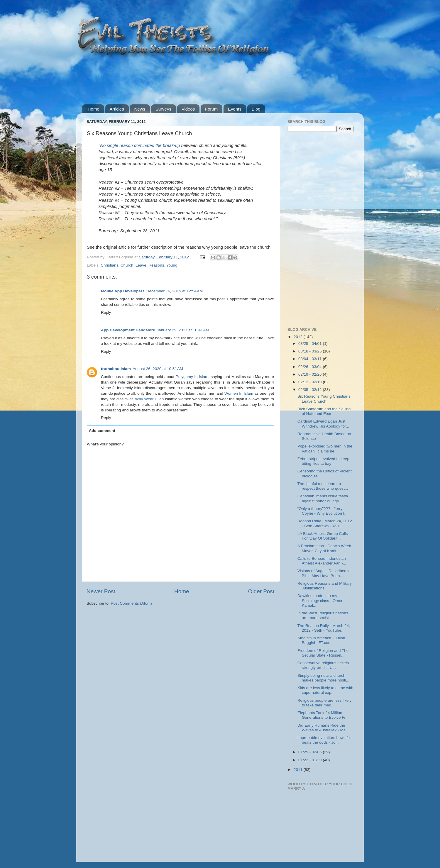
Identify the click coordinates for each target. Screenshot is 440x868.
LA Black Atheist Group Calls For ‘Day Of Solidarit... (323, 536)
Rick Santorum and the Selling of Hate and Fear (324, 411)
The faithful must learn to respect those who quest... (323, 486)
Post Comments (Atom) (131, 603)
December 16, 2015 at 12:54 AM (175, 291)
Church (127, 265)
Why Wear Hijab (149, 399)
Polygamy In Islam (192, 377)
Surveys (163, 109)
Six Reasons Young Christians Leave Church (324, 399)
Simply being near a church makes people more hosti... (323, 678)
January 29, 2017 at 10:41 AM (183, 330)
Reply (106, 312)
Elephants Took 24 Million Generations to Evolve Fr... (323, 715)
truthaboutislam (116, 369)
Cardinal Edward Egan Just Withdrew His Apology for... (323, 424)
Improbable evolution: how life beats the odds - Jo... (324, 740)
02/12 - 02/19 (310, 382)
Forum (211, 109)
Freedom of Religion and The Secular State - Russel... (323, 653)
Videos (188, 109)
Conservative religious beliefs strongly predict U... (323, 665)
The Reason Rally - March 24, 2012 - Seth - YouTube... (324, 628)
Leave (141, 265)
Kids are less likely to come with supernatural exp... (325, 690)
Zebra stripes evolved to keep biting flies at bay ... (323, 461)
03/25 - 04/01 (310, 344)
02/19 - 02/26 (310, 374)
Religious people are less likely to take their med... (325, 703)
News (140, 109)
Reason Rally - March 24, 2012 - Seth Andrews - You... (325, 523)
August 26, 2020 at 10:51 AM (158, 369)
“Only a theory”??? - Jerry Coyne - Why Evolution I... (323, 511)
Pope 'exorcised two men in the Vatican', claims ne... (325, 449)
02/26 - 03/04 (310, 367)
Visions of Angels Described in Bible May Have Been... (324, 573)
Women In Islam (239, 393)
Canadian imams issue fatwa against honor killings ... (323, 498)
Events (235, 109)
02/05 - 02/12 (310, 390)
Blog (256, 109)
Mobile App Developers (123, 291)
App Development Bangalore (128, 330)
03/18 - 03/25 (310, 351)
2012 (299, 337)
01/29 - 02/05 (310, 752)
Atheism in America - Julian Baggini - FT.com (321, 640)
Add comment (102, 431)
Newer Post (101, 591)
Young (172, 265)
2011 (299, 770)
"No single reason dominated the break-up (139, 145)
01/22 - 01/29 (310, 760)
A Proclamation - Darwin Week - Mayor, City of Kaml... (325, 548)
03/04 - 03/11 (310, 359)
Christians (109, 265)
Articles (117, 109)
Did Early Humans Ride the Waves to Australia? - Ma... (323, 728)
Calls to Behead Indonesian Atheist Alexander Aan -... (322, 561)
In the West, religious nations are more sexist (323, 615)
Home (94, 109)
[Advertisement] (189, 81)
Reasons (156, 265)
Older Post (261, 591)
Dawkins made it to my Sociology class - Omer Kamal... (320, 600)
